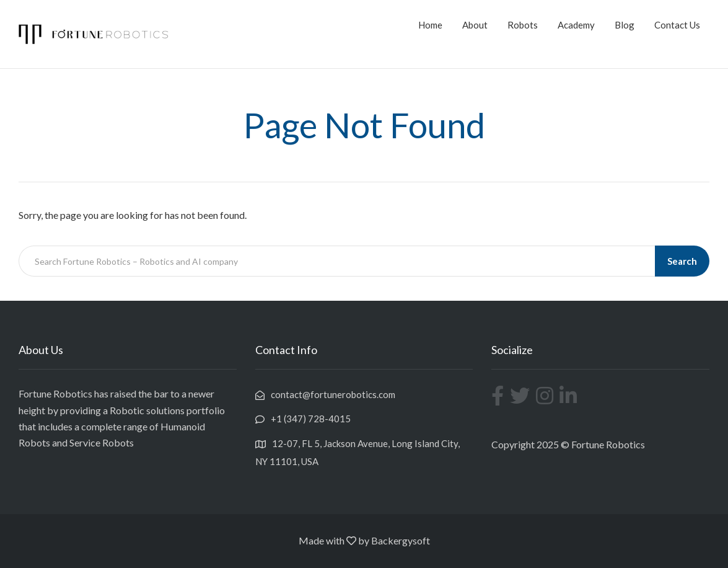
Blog (625, 25)
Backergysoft (401, 540)
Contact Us (677, 25)
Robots (523, 25)
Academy (576, 25)
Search (682, 261)
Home (430, 25)
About (475, 25)
